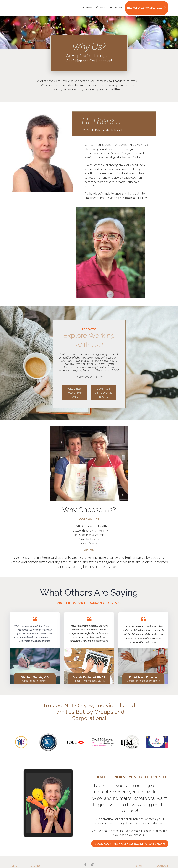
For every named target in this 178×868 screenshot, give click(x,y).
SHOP (101, 8)
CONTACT (162, 866)
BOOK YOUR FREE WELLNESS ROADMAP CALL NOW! (130, 844)
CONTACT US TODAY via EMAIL (103, 392)
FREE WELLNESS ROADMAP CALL (146, 8)
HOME (87, 8)
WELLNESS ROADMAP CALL (75, 392)
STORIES (116, 8)
